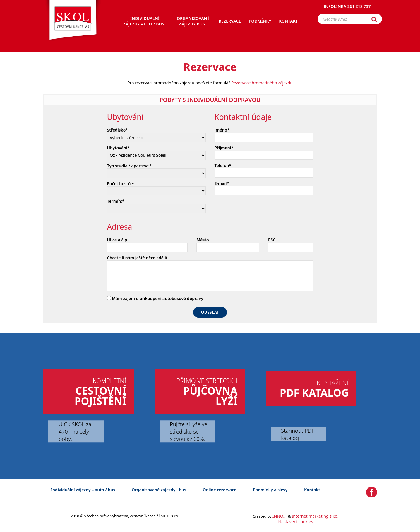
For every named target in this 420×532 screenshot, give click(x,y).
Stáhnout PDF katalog (298, 434)
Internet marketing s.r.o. (315, 516)
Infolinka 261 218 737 (347, 7)
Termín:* (116, 201)
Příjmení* (224, 148)
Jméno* (222, 130)
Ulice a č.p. (118, 240)
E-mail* (222, 183)
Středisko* (118, 130)
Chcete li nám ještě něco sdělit (137, 258)
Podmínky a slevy (270, 490)
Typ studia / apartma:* (130, 166)
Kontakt (312, 490)
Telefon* (223, 165)
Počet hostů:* (121, 184)
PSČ (272, 240)
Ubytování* (118, 148)
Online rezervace (219, 490)
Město (203, 240)
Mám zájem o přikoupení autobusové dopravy (155, 298)
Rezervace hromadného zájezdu (262, 83)
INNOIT (280, 516)
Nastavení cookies (295, 522)
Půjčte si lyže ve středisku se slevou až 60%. (188, 431)
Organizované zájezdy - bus (159, 490)
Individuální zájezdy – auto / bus (83, 490)
